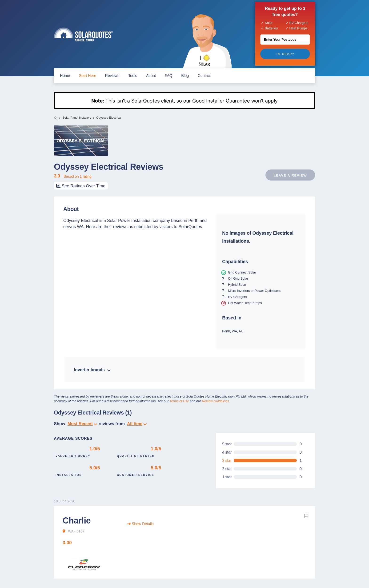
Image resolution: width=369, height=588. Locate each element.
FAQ (168, 76)
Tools (133, 76)
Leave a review (290, 175)
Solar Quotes (83, 34)
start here (88, 76)
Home (56, 118)
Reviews (112, 76)
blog (185, 76)
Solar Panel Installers (77, 118)
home (65, 76)
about (151, 76)
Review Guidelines (216, 401)
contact (204, 76)
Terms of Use (179, 401)
